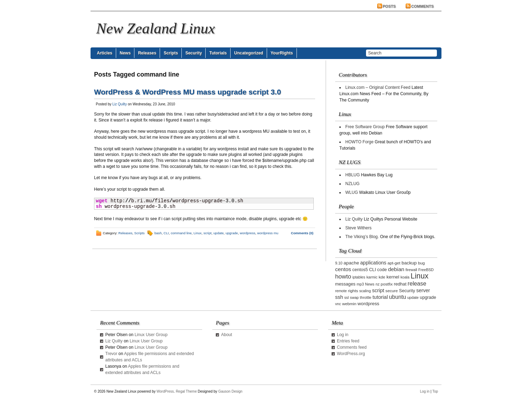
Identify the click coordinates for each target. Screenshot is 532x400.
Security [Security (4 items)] (407, 291)
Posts (389, 6)
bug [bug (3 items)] (421, 263)
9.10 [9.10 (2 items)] (339, 263)
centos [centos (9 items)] (343, 269)
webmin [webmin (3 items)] (349, 304)
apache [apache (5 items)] (351, 263)
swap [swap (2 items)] (354, 297)
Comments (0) (302, 233)
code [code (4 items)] (382, 270)
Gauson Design (230, 391)
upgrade (232, 233)
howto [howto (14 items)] (343, 276)
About (227, 335)
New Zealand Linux (155, 28)
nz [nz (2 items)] (377, 284)
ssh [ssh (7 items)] (339, 297)
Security (194, 53)
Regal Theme (186, 391)
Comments (423, 6)
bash (158, 233)
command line (181, 233)
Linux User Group (151, 335)
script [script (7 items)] (378, 290)
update (218, 233)
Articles (105, 53)
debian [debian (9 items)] (396, 269)
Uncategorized (249, 53)
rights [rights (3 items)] (353, 291)
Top (435, 391)
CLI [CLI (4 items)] (373, 270)
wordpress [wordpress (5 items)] (368, 304)
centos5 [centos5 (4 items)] (360, 270)
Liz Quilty (119, 104)
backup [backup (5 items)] (409, 263)
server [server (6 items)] (423, 290)
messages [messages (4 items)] (345, 284)
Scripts (171, 53)
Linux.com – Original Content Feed (378, 87)
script (208, 233)
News (125, 53)
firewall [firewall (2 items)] (411, 270)
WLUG (352, 192)
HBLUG (353, 175)
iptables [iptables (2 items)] (359, 277)
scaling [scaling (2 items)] (365, 291)
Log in (343, 335)
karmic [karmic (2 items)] (372, 277)
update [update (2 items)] (413, 297)
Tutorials (218, 53)
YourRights (282, 53)
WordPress (165, 391)
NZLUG (353, 184)
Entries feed (348, 341)
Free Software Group (365, 127)
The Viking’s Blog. (362, 237)
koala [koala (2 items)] (405, 277)
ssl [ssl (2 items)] (347, 297)
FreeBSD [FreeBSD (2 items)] (426, 270)
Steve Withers (358, 228)
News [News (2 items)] (370, 284)
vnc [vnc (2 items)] (338, 304)
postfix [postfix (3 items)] (387, 284)
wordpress (247, 233)
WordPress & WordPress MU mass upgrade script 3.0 (188, 92)
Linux (197, 233)
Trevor (111, 354)
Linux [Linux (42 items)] (420, 276)
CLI (166, 233)
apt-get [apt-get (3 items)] (394, 263)
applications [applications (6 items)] (373, 263)
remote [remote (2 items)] (341, 291)
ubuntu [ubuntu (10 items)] (398, 297)
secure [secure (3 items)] (391, 291)
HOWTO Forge (359, 142)
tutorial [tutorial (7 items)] (380, 297)
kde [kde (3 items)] (382, 277)
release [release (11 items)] (417, 283)
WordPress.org (351, 354)
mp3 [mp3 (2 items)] (360, 284)
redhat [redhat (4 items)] (400, 284)
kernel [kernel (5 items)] (393, 277)
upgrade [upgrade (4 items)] (428, 297)
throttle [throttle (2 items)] (366, 297)
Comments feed (352, 347)
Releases (147, 53)
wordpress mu (268, 233)
